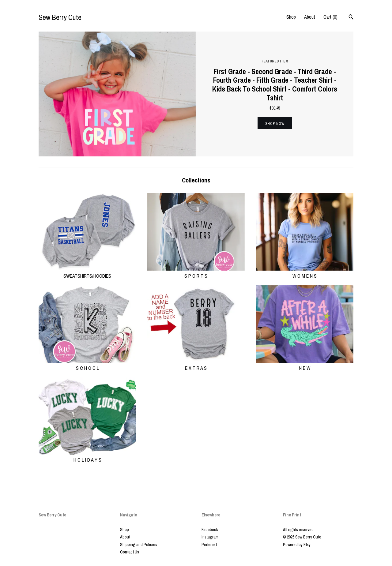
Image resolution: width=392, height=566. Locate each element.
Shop (291, 17)
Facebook (210, 530)
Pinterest (209, 545)
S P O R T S (196, 272)
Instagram (210, 537)
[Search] (351, 18)
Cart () (330, 17)
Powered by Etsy (297, 545)
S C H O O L (87, 364)
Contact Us (130, 552)
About (310, 17)
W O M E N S (305, 272)
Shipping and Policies (139, 545)
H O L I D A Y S (87, 456)
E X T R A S (196, 364)
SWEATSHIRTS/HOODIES (87, 272)
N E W (305, 364)
